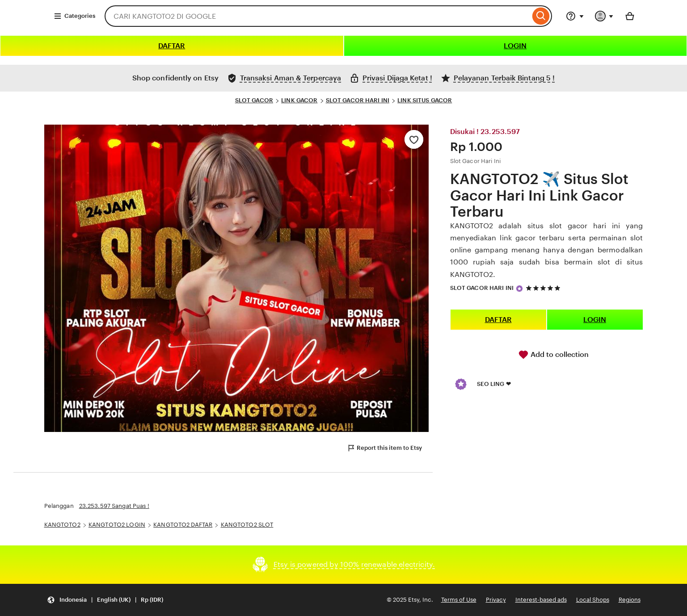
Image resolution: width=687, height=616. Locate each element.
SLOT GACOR (254, 100)
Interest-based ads (541, 600)
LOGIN (515, 46)
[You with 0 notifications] (604, 16)
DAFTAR (172, 46)
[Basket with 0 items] (630, 16)
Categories (74, 16)
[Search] (541, 16)
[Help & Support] (575, 16)
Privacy (496, 600)
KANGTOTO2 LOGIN (117, 525)
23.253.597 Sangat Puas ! (114, 506)
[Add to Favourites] (414, 139)
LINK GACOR (299, 100)
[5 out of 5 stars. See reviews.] (544, 288)
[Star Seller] (519, 289)
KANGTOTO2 (62, 525)
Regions (630, 600)
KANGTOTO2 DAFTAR (183, 525)
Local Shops (593, 600)
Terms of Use (459, 600)
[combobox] (317, 16)
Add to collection (553, 355)
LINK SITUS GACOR (425, 100)
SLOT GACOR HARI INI (358, 100)
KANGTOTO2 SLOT (247, 525)
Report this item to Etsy (384, 448)
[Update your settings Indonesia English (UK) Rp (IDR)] (105, 600)
